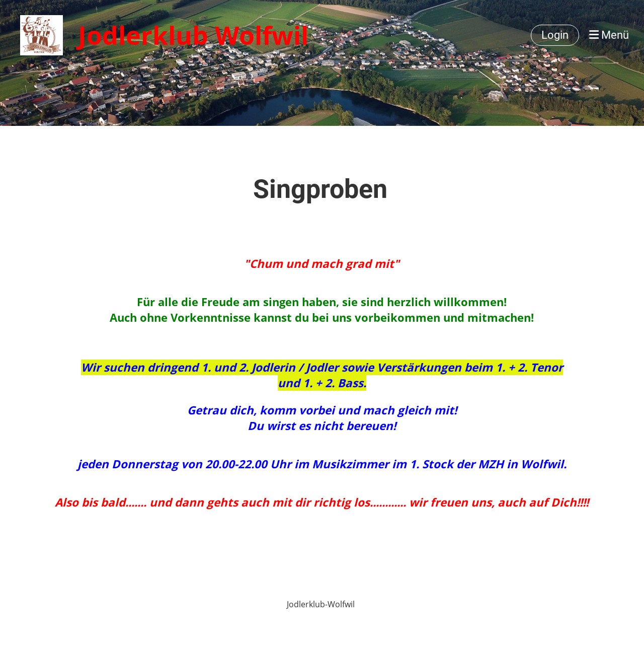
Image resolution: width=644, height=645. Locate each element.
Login (555, 35)
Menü (609, 35)
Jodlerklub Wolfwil (193, 35)
